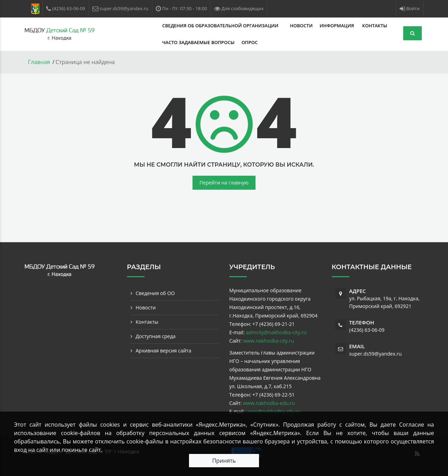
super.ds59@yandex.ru (376, 353)
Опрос (196, 42)
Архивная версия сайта (164, 350)
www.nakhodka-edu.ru (269, 403)
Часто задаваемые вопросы (145, 42)
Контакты (321, 26)
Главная (39, 62)
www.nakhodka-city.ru (268, 340)
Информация (284, 26)
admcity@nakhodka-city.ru (276, 332)
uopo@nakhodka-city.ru (273, 411)
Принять (224, 461)
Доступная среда (156, 336)
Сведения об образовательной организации (167, 26)
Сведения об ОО (155, 293)
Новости (248, 26)
